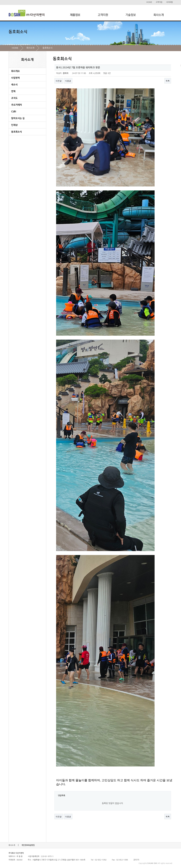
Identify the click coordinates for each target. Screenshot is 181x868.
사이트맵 (169, 2)
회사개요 (15, 71)
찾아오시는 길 (18, 118)
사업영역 (15, 78)
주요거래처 (16, 105)
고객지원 (159, 2)
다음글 (68, 81)
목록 (168, 81)
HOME (149, 2)
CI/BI (14, 112)
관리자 (136, 860)
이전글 (59, 81)
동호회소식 (47, 48)
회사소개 (30, 48)
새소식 (14, 85)
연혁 (13, 91)
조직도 (14, 98)
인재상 (14, 125)
